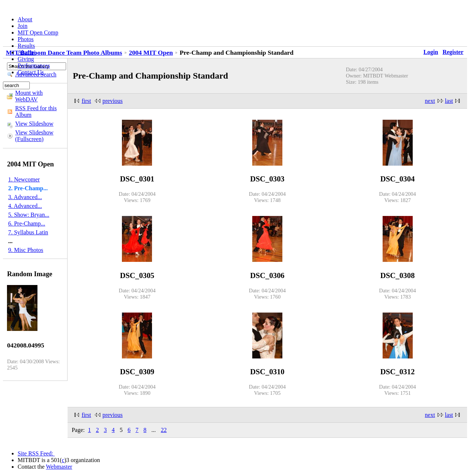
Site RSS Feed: (36, 453)
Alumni (27, 52)
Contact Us (31, 72)
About (25, 19)
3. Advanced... (25, 197)
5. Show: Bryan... (29, 215)
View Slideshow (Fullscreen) (34, 136)
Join (23, 26)
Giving (26, 59)
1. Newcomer (24, 179)
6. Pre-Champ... (27, 223)
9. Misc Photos (26, 250)
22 (164, 430)
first (86, 101)
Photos (26, 39)
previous (113, 101)
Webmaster (59, 467)
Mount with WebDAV (29, 96)
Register (453, 52)
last (449, 101)
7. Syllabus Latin (28, 232)
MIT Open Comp (38, 33)
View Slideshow (34, 124)
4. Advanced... (25, 206)
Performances (34, 66)
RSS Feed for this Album (36, 111)
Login (431, 52)
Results (26, 46)
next (430, 101)
